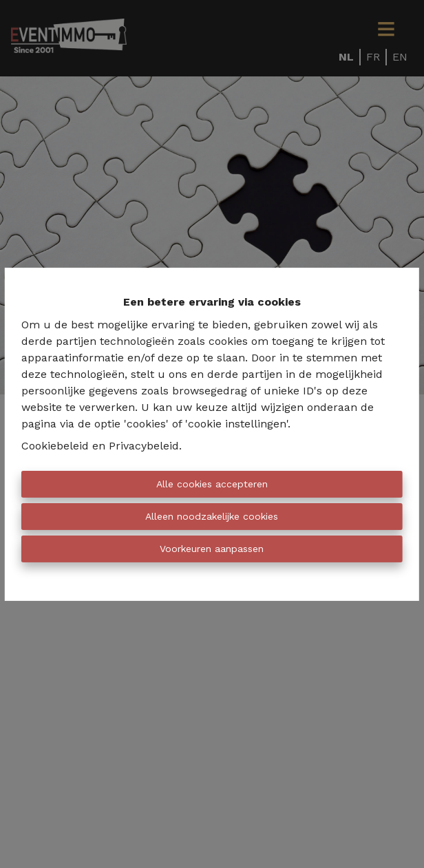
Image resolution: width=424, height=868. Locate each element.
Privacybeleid (144, 446)
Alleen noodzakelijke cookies (212, 516)
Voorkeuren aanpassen (212, 549)
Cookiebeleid (55, 446)
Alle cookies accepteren (212, 484)
